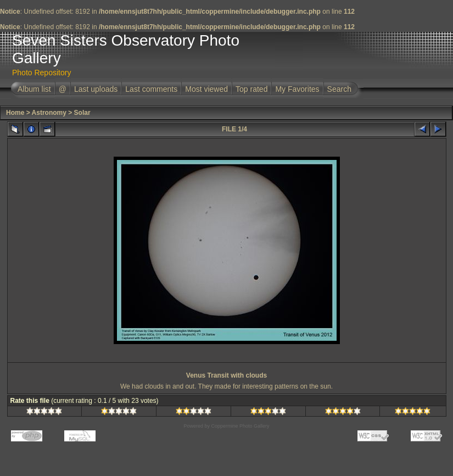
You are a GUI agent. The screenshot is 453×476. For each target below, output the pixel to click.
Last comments (151, 89)
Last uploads (96, 89)
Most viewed (206, 89)
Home (15, 113)
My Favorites (297, 89)
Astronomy (49, 113)
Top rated (251, 89)
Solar (82, 113)
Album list (34, 89)
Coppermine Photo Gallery (240, 426)
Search (339, 89)
